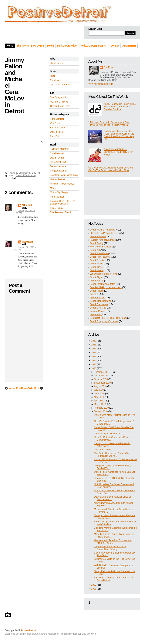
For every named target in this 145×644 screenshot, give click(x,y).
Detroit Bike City (98, 308)
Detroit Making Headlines (102, 230)
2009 (94, 585)
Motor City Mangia (59, 192)
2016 (94, 345)
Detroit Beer (96, 315)
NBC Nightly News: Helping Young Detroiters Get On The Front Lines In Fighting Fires (111, 169)
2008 (94, 589)
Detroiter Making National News (106, 287)
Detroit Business (98, 237)
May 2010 (99, 397)
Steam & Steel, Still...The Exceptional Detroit (63, 202)
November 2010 (102, 376)
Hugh (53, 76)
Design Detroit (57, 158)
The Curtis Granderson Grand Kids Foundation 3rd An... (111, 455)
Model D (54, 188)
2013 (94, 357)
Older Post (34, 388)
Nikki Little (27, 205)
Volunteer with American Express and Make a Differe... (113, 542)
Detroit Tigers (57, 132)
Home (24, 388)
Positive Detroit (28, 630)
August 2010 (100, 386)
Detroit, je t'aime (58, 166)
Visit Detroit (56, 123)
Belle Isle (94, 294)
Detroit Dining (97, 243)
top (8, 615)
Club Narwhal (57, 153)
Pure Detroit (56, 136)
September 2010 (102, 383)
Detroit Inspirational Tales (102, 284)
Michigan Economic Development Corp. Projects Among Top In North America (110, 124)
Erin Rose (108, 67)
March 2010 (100, 404)
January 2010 (101, 411)
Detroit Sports (97, 281)
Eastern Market (58, 128)
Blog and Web (89, 634)
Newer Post (15, 388)
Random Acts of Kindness (103, 240)
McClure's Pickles (59, 102)
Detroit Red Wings (99, 304)
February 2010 (101, 408)
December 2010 (102, 372)
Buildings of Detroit (60, 149)
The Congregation (59, 97)
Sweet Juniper (57, 208)
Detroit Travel (96, 267)
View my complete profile (101, 84)
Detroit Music (96, 264)
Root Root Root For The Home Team (108, 318)
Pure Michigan (57, 119)
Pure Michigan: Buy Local (107, 434)
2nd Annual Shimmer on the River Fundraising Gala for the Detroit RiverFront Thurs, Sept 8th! (119, 135)
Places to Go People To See (104, 233)
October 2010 (101, 379)
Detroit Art (95, 250)
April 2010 (99, 401)
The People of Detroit (61, 212)
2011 (94, 364)
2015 (94, 349)
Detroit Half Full (58, 162)
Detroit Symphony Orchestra (104, 321)
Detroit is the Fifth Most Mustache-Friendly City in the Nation (118, 152)
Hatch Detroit (57, 63)
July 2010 (99, 390)
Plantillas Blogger (68, 634)
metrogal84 (27, 242)
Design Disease (23, 634)
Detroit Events (97, 260)
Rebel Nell (55, 80)
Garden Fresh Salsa (60, 106)
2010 (94, 368)
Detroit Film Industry (100, 257)
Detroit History (97, 270)
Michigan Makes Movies (62, 184)
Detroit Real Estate (99, 253)
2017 (94, 341)
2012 (94, 361)
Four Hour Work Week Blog (64, 175)
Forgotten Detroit (59, 171)
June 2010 (99, 394)
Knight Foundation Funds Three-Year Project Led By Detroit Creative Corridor (120, 107)
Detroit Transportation (101, 301)
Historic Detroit (57, 179)
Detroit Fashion (97, 298)
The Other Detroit (103, 450)
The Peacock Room (60, 85)
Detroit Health (97, 291)
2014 (94, 353)
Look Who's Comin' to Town (104, 274)
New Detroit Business (101, 247)
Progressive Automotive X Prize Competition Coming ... (110, 548)
